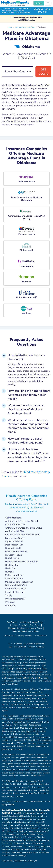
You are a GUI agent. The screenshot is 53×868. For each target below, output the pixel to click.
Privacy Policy (41, 635)
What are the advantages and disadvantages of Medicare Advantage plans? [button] (27, 409)
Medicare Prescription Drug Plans (25, 625)
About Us (9, 635)
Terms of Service (24, 635)
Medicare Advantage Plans (25, 27)
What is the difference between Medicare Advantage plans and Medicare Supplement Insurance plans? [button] (28, 426)
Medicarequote (15, 2)
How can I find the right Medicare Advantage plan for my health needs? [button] (29, 395)
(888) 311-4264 (43, 9)
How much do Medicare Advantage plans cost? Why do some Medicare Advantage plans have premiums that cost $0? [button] (29, 455)
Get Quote (43, 72)
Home (10, 27)
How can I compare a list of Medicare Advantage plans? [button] (26, 441)
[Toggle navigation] (48, 3)
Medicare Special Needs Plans (26, 631)
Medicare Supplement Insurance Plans (25, 628)
